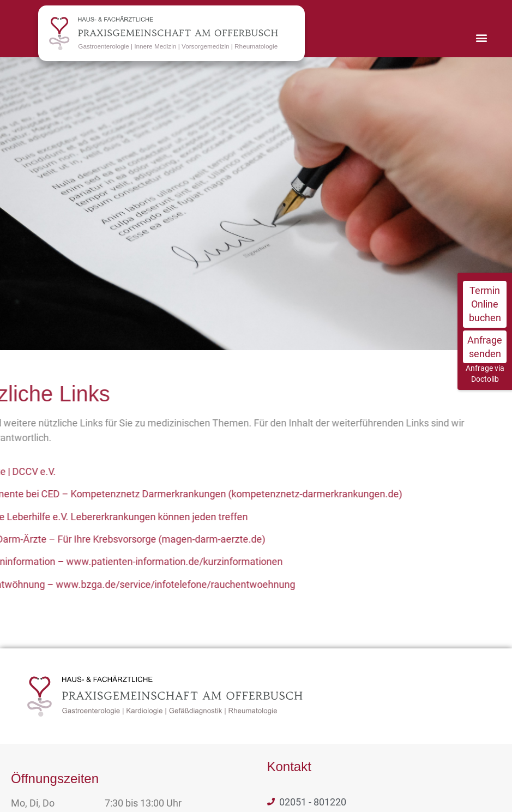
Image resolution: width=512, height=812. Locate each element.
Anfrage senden (485, 347)
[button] (481, 37)
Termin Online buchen (485, 304)
